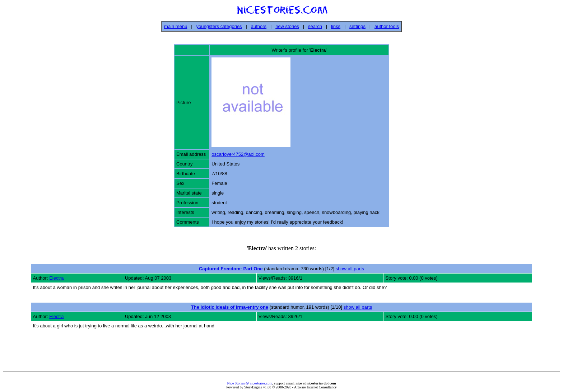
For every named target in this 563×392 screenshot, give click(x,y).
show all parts (350, 269)
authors (259, 26)
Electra (56, 278)
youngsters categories (219, 26)
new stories (287, 26)
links (336, 26)
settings (357, 26)
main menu (176, 26)
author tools (387, 26)
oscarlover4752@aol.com (238, 154)
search (315, 26)
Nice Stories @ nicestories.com (250, 383)
